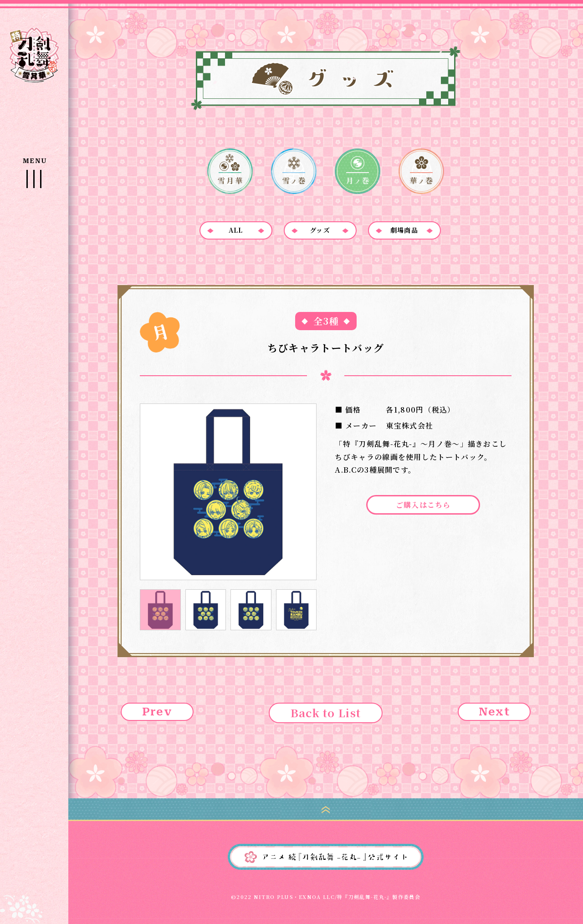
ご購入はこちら (423, 505)
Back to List (326, 712)
